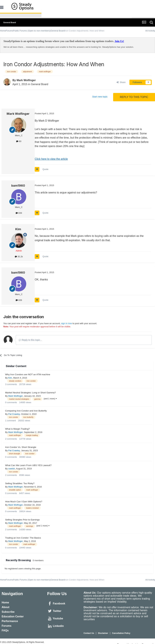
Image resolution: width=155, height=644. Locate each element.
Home (5, 603)
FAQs (5, 630)
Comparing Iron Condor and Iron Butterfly (26, 411)
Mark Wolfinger (26, 80)
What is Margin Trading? (17, 429)
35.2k (19, 257)
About (5, 607)
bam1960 (18, 186)
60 (19, 141)
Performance (10, 621)
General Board (40, 84)
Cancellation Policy (121, 633)
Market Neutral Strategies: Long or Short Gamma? (30, 393)
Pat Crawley (14, 414)
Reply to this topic (134, 97)
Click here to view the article (51, 159)
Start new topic (100, 97)
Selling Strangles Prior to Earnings (22, 520)
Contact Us (89, 633)
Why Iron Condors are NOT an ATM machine (28, 374)
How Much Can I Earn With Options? (24, 502)
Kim (18, 229)
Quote (45, 169)
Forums (7, 626)
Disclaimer (103, 633)
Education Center (13, 616)
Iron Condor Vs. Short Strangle (21, 447)
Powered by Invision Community (136, 642)
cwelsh (12, 469)
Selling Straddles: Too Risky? (20, 483)
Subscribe (8, 612)
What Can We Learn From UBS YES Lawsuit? (28, 465)
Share (121, 82)
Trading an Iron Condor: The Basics (23, 538)
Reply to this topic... (30, 340)
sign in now (67, 323)
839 (19, 213)
